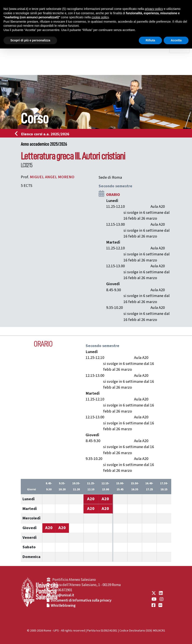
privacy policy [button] (154, 9)
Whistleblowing (63, 606)
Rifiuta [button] (150, 40)
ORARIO (113, 195)
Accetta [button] (176, 40)
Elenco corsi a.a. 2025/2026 (43, 134)
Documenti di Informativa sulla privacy (81, 600)
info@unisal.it (63, 595)
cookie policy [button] (100, 17)
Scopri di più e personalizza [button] (30, 40)
